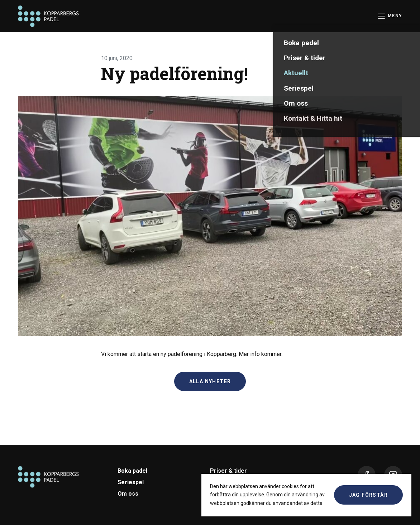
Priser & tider (228, 471)
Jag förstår (368, 495)
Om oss (128, 494)
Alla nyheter (210, 381)
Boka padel (132, 471)
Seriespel (131, 482)
